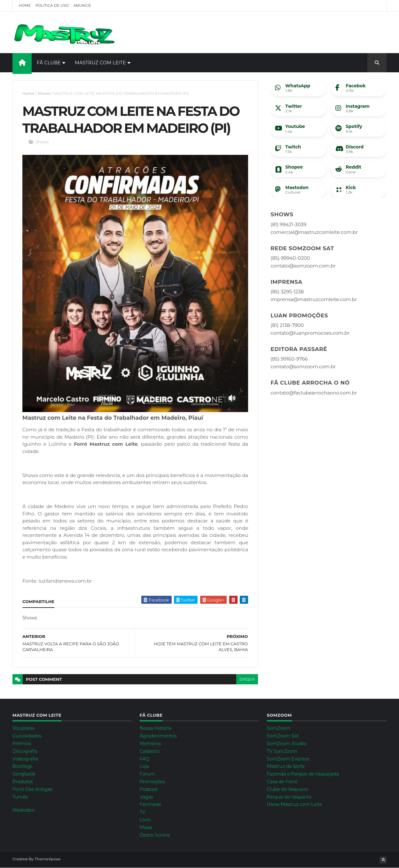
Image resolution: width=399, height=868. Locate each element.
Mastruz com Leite (100, 63)
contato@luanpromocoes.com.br (310, 333)
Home (25, 5)
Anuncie (82, 5)
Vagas (146, 797)
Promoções (152, 782)
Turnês (20, 797)
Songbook (24, 774)
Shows (44, 93)
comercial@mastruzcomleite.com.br (314, 232)
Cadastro (150, 751)
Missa (146, 827)
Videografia (25, 759)
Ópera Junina (155, 835)
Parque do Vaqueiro (289, 797)
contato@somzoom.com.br (303, 266)
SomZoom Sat (283, 736)
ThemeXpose (47, 859)
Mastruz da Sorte (286, 766)
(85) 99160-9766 (289, 359)
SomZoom (279, 728)
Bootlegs (22, 766)
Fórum (147, 774)
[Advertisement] (270, 32)
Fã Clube (49, 63)
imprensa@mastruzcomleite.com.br (314, 299)
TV (143, 812)
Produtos (23, 782)
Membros (150, 744)
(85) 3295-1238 (287, 292)
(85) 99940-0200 (290, 258)
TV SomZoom (282, 751)
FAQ (145, 759)
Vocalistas (23, 728)
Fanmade (150, 804)
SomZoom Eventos (288, 759)
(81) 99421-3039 (288, 224)
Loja (144, 766)
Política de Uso (52, 5)
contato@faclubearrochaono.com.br (314, 393)
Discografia (25, 751)
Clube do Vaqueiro (288, 789)
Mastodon (24, 810)
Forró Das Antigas (32, 789)
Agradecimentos (158, 736)
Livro (145, 820)
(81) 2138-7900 (287, 325)
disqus (247, 679)
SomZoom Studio (287, 744)
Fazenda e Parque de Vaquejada (303, 774)
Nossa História (156, 728)
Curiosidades (27, 736)
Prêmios (22, 744)
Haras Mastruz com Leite (295, 804)
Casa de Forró (282, 782)
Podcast (149, 789)
